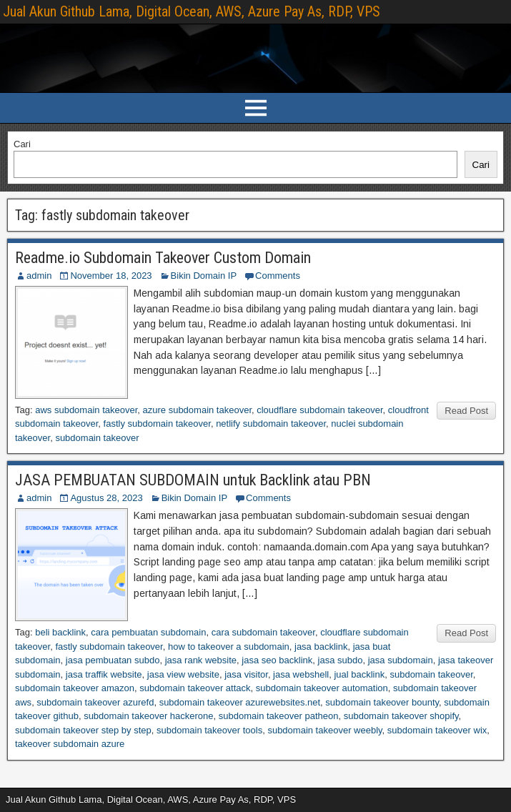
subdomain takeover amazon (75, 688)
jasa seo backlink (277, 660)
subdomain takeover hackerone (148, 716)
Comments (278, 276)
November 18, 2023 (111, 276)
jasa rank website (201, 660)
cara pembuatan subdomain (148, 632)
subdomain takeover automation (322, 688)
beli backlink (60, 632)
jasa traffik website (104, 674)
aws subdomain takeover (86, 410)
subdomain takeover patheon (279, 716)
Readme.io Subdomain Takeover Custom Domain (163, 258)
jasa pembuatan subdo (113, 660)
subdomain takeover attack (195, 688)
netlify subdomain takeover (271, 424)
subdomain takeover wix (437, 730)
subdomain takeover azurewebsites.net (240, 702)
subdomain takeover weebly (324, 730)
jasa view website (183, 674)
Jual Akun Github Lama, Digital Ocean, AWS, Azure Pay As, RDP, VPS (192, 11)
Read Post (466, 411)
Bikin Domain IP (204, 276)
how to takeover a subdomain (229, 647)
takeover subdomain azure (70, 744)
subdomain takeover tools (209, 730)
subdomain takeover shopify (401, 716)
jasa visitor (246, 674)
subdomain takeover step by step (83, 730)
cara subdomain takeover (263, 632)
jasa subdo (341, 660)
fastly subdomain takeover (157, 424)
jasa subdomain (401, 660)
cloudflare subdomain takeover (319, 410)
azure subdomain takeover (197, 410)
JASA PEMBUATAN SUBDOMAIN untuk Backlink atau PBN (193, 480)
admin (39, 276)
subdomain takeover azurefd (95, 702)
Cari (22, 144)
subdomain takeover (97, 438)
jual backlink (359, 674)
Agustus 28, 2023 (106, 498)
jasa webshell (301, 674)
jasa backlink (321, 647)
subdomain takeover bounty (382, 702)
